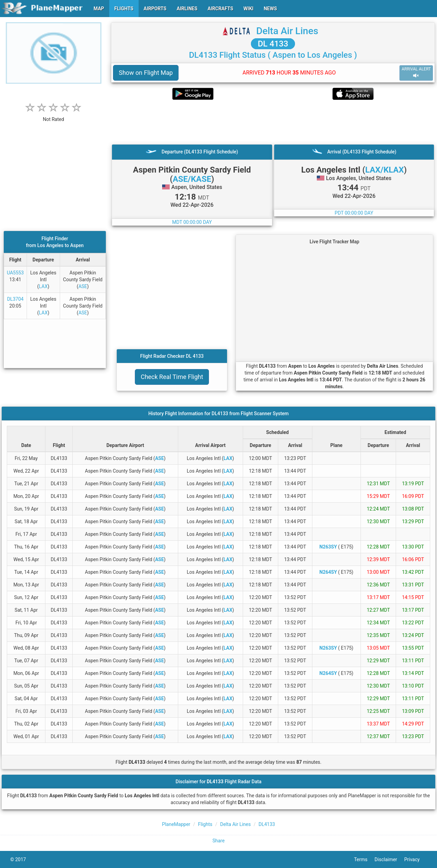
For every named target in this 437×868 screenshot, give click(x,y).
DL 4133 (273, 44)
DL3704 (15, 299)
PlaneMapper (176, 824)
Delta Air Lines (287, 31)
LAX (43, 286)
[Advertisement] (273, 122)
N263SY (328, 547)
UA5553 (15, 273)
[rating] (54, 116)
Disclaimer (389, 859)
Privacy (415, 859)
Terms (364, 859)
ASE (83, 286)
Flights (205, 824)
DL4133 (267, 824)
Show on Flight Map (146, 73)
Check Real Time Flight (172, 377)
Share (218, 841)
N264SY (328, 572)
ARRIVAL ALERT (416, 73)
